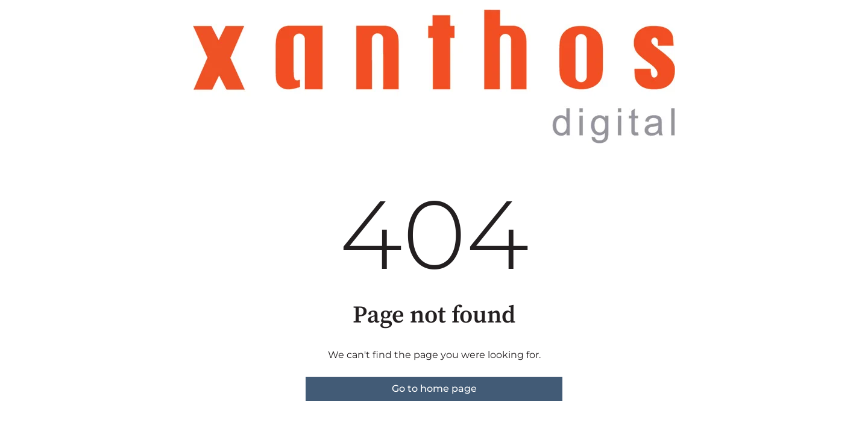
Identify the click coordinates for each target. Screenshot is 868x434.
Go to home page (434, 388)
